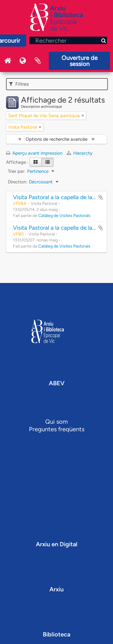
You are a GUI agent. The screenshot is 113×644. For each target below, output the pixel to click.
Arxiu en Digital (57, 544)
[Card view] (36, 162)
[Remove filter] (83, 116)
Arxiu (56, 589)
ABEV (57, 383)
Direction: (17, 182)
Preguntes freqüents (57, 429)
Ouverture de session (80, 61)
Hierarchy (80, 153)
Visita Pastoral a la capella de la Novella (63, 197)
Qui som (56, 422)
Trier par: (17, 171)
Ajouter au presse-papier (101, 197)
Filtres (19, 84)
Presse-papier (38, 61)
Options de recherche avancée (56, 139)
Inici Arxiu (8, 61)
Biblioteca (56, 634)
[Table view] (47, 162)
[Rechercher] (68, 40)
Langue (23, 61)
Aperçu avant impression (34, 153)
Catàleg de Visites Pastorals (64, 215)
